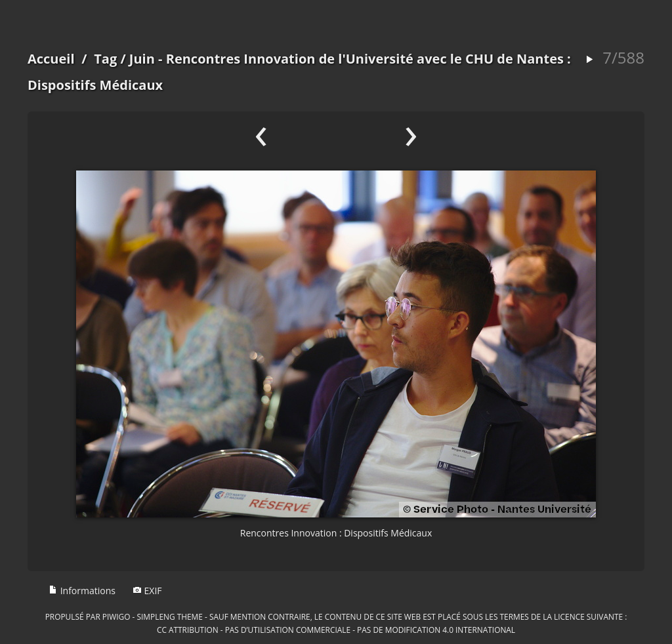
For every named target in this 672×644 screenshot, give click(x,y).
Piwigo (116, 616)
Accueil (51, 59)
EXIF (147, 591)
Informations (82, 591)
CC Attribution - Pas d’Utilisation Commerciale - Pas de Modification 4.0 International (336, 630)
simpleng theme (170, 616)
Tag (105, 59)
